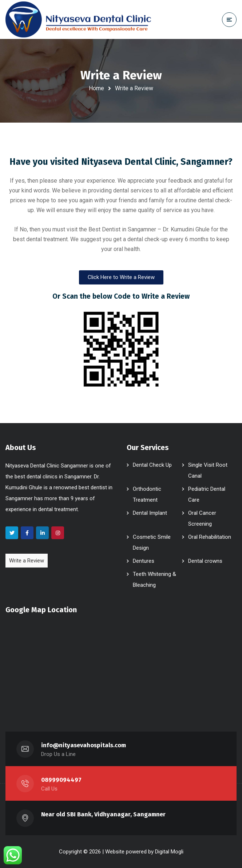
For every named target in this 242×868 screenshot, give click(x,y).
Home (96, 88)
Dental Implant (150, 513)
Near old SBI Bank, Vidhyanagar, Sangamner (103, 814)
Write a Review (27, 561)
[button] (121, 277)
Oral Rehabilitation (210, 537)
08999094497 (61, 780)
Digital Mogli (169, 852)
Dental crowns (205, 561)
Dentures (144, 561)
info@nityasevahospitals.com (84, 745)
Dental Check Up (152, 465)
